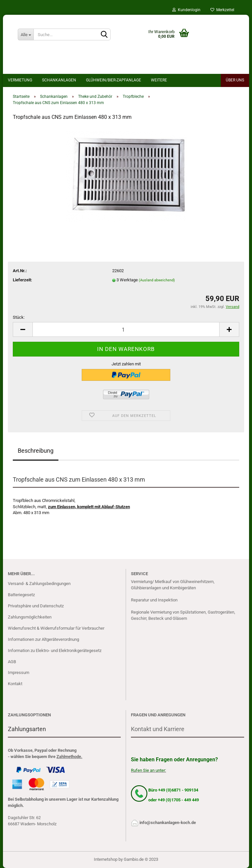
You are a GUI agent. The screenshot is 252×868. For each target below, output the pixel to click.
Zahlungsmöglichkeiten (30, 617)
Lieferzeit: (22, 280)
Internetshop (106, 859)
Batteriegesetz (21, 595)
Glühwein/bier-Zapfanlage (114, 80)
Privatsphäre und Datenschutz (36, 606)
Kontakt (15, 684)
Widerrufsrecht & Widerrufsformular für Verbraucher (56, 628)
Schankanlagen (59, 80)
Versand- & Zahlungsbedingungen (39, 584)
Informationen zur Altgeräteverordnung (43, 639)
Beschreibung (36, 451)
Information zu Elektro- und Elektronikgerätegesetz (55, 651)
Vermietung (20, 80)
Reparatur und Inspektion (154, 600)
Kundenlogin (186, 10)
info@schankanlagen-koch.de (168, 823)
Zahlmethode (69, 757)
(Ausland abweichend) (157, 280)
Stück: (19, 317)
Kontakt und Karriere (158, 729)
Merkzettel (222, 10)
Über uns (235, 80)
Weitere (159, 80)
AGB (12, 662)
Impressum (19, 673)
